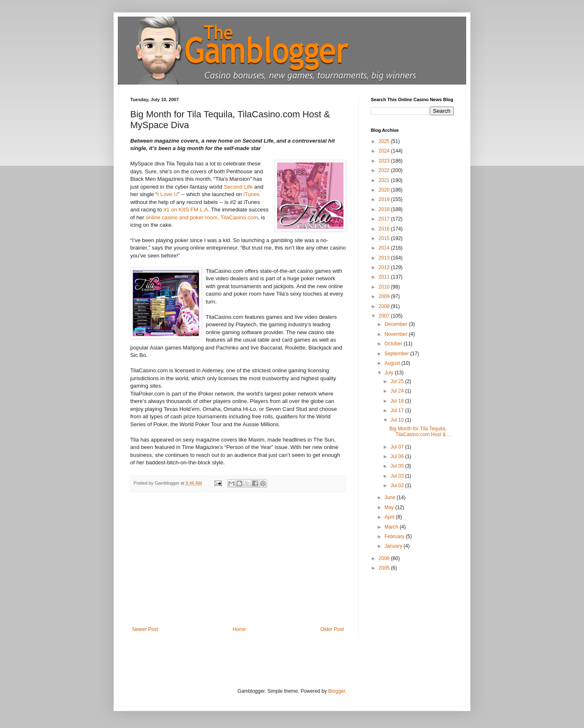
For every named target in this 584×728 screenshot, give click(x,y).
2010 (385, 287)
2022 (385, 170)
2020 (385, 190)
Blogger (337, 691)
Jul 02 (398, 485)
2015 (385, 238)
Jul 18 (398, 401)
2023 (385, 161)
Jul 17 (398, 410)
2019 (385, 199)
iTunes (252, 194)
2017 (385, 219)
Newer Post (145, 629)
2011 (385, 277)
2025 (385, 141)
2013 (385, 258)
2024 (385, 151)
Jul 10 (398, 420)
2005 (385, 568)
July (390, 373)
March (392, 527)
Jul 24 (398, 391)
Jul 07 (398, 447)
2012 (385, 267)
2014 (385, 248)
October (394, 344)
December (397, 324)
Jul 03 (398, 476)
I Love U (167, 194)
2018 (385, 209)
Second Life (238, 187)
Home (239, 629)
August (393, 363)
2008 (385, 306)
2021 (385, 180)
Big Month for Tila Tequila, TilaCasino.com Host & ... (420, 432)
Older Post (332, 629)
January (394, 546)
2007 (385, 316)
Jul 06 (398, 456)
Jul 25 (398, 381)
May (390, 507)
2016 (385, 229)
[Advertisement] (238, 564)
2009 (385, 296)
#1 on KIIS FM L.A (186, 210)
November (397, 334)
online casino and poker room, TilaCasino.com (202, 217)
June (391, 497)
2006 (385, 558)
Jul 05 (398, 466)
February (395, 536)
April (390, 517)
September (397, 354)
